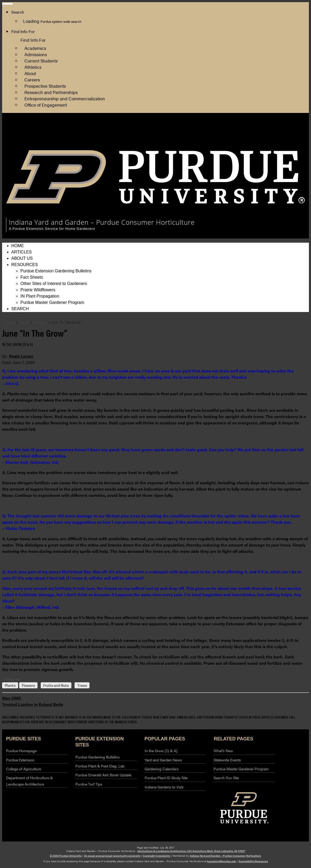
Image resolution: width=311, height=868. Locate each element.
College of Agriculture (249, 136)
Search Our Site (226, 778)
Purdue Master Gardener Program (52, 302)
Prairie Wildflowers (38, 290)
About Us (22, 258)
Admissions (36, 54)
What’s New (223, 751)
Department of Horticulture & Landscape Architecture (29, 781)
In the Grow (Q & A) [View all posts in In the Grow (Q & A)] (18, 344)
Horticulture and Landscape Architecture (266, 130)
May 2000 (11, 698)
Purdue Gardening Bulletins (97, 757)
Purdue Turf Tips (89, 784)
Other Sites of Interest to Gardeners (54, 284)
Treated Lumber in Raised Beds (33, 704)
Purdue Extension (245, 142)
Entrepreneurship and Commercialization (65, 98)
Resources (25, 265)
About (30, 73)
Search (20, 309)
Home (18, 246)
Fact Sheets (32, 277)
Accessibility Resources (253, 861)
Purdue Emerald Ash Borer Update (103, 775)
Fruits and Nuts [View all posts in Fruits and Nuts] (56, 685)
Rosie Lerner (21, 356)
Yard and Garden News (163, 760)
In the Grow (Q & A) (161, 751)
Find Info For (23, 31)
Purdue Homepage (21, 751)
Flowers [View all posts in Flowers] (28, 685)
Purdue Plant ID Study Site (166, 778)
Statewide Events (227, 760)
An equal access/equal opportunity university (112, 856)
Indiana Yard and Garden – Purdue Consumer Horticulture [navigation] (102, 222)
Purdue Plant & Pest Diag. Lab (100, 766)
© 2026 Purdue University (66, 856)
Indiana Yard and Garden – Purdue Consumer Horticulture (225, 856)
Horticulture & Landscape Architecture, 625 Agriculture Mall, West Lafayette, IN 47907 (191, 851)
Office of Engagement (46, 105)
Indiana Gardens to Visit (164, 787)
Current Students (41, 61)
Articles (22, 252)
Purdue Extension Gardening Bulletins (56, 271)
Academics (35, 48)
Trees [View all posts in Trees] (82, 685)
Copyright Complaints (156, 856)
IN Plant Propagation (40, 296)
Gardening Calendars (162, 769)
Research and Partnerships (51, 92)
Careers (32, 79)
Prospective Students (45, 86)
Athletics (33, 67)
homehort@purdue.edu (222, 861)
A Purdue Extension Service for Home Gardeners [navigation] (52, 229)
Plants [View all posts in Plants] (10, 685)
